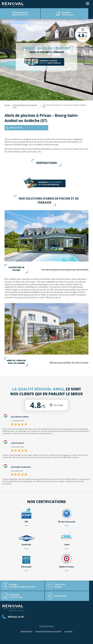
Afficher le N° (16, 617)
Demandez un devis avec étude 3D (50, 62)
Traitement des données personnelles (48, 631)
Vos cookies (68, 631)
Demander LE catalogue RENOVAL (50, 183)
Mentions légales (26, 631)
